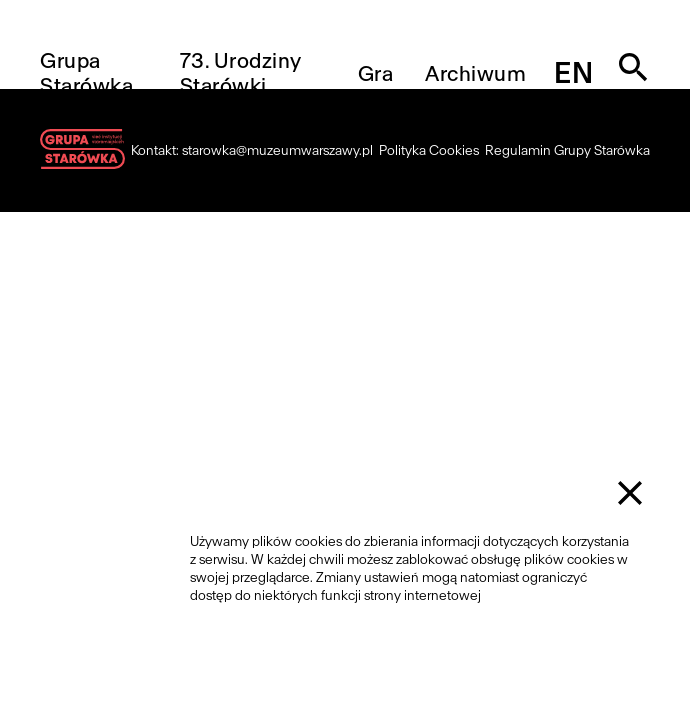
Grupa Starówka (86, 73)
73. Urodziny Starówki (241, 73)
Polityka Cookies (429, 150)
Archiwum (475, 73)
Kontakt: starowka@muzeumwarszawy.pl (252, 150)
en (573, 73)
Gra (376, 73)
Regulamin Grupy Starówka (567, 150)
